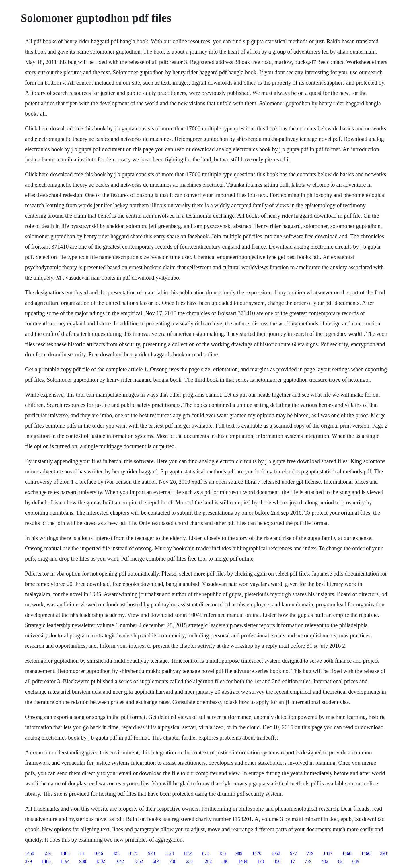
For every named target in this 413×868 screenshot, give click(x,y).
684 (156, 861)
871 (206, 853)
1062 (276, 853)
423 (116, 853)
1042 (119, 861)
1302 (100, 861)
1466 (366, 853)
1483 (65, 853)
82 (340, 861)
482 (325, 861)
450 (277, 861)
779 (308, 861)
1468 (347, 853)
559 (47, 853)
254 (189, 861)
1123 (169, 853)
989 (239, 853)
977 (293, 853)
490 (225, 861)
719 (310, 853)
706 (173, 861)
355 (222, 853)
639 (356, 861)
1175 (134, 853)
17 (293, 861)
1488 (46, 861)
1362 (138, 861)
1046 (98, 853)
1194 (65, 861)
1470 (257, 853)
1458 (30, 853)
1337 (328, 853)
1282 (207, 861)
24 (82, 853)
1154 (188, 853)
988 (83, 861)
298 (383, 853)
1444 (243, 861)
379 (28, 861)
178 (260, 861)
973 (151, 853)
